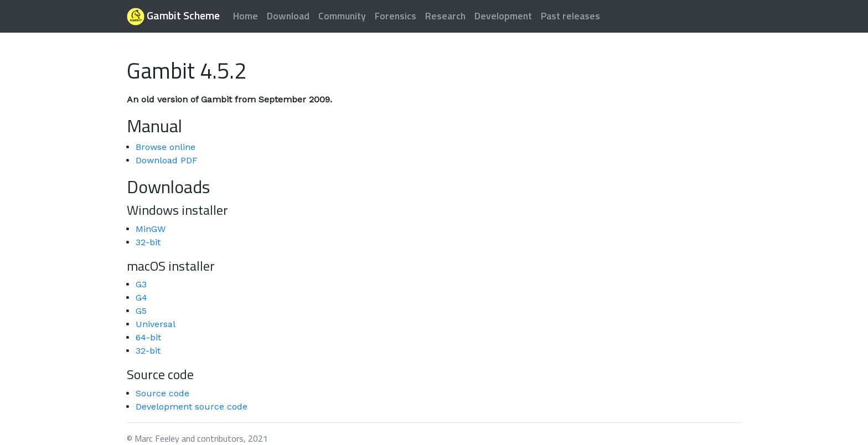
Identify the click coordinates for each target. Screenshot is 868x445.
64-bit (148, 337)
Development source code (192, 407)
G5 (141, 311)
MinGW (151, 229)
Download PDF (167, 160)
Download (288, 16)
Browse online (166, 147)
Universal (156, 324)
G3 (141, 284)
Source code (162, 393)
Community (342, 16)
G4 (141, 297)
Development (503, 16)
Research (445, 16)
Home (246, 16)
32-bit (148, 242)
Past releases (570, 16)
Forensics (396, 16)
